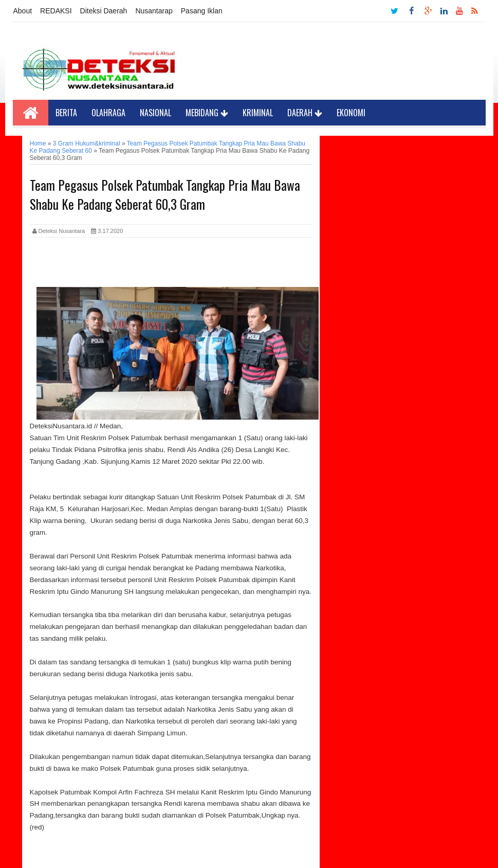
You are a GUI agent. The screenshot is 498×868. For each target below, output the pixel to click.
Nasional (155, 113)
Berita (66, 113)
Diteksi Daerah (104, 11)
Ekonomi (351, 113)
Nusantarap (154, 11)
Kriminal (258, 113)
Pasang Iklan (202, 11)
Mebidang (207, 113)
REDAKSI (56, 11)
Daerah (305, 113)
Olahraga (108, 113)
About (23, 11)
